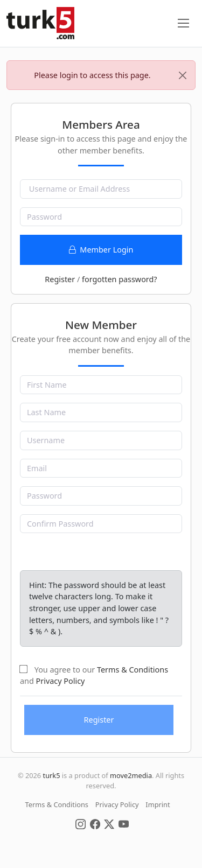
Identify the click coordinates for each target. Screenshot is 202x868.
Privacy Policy (61, 681)
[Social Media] (81, 823)
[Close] (183, 75)
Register (60, 279)
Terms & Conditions (133, 670)
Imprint (158, 804)
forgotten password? (120, 279)
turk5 (52, 775)
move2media (131, 775)
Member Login (101, 250)
